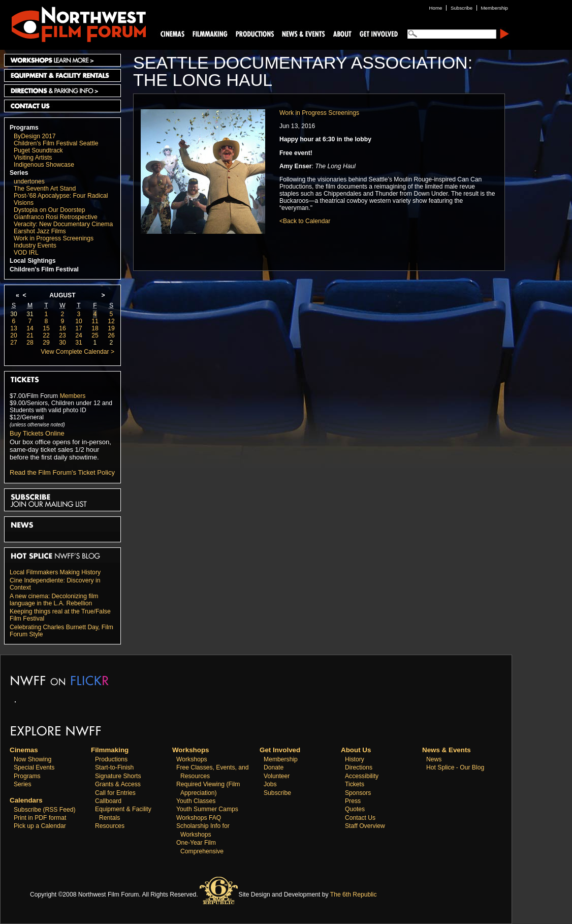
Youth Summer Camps (207, 809)
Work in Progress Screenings (54, 238)
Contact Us (62, 106)
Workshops (192, 759)
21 (30, 335)
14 (30, 328)
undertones (29, 181)
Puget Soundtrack (38, 150)
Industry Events (35, 245)
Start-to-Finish (114, 767)
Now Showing (33, 759)
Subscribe (277, 793)
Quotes (355, 809)
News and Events (304, 33)
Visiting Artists (33, 158)
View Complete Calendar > (77, 352)
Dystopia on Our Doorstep (50, 210)
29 (46, 343)
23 (62, 335)
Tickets (355, 784)
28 (30, 343)
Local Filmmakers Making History (55, 572)
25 (95, 335)
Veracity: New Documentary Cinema (63, 224)
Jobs (270, 784)
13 (14, 328)
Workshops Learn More (62, 60)
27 (14, 343)
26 (111, 335)
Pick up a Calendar (40, 826)
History (355, 759)
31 (30, 314)
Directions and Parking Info (62, 91)
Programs (24, 128)
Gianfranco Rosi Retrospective (56, 217)
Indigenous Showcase (44, 165)
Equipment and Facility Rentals (62, 75)
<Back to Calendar (305, 221)
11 (95, 321)
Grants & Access (118, 784)
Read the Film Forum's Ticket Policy (62, 472)
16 (62, 328)
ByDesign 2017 (35, 136)
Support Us (377, 33)
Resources (110, 826)
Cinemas (173, 33)
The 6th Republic (354, 895)
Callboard (108, 801)
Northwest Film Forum (74, 23)
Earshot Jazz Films (40, 231)
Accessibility (362, 776)
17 (79, 328)
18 (95, 328)
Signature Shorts (118, 776)
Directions (359, 767)
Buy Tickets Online (37, 433)
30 (14, 314)
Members (73, 396)
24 (79, 335)
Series (19, 173)
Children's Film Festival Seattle (56, 143)
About (342, 33)
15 (46, 328)
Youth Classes (196, 801)
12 (111, 321)
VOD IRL (26, 253)
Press (353, 801)
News (434, 759)
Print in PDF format (40, 818)
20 (14, 335)
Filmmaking (209, 33)
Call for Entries (115, 793)
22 (46, 335)
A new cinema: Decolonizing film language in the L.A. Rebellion (54, 600)
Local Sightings (33, 261)
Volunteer (277, 776)
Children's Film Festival (44, 269)
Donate (274, 767)
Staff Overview (365, 826)
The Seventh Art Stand (45, 189)
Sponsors (358, 793)
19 (111, 328)
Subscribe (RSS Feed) (45, 810)
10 (79, 321)
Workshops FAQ (199, 818)
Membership (281, 759)
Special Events (34, 767)
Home (436, 8)
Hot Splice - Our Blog (455, 767)
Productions (111, 759)
